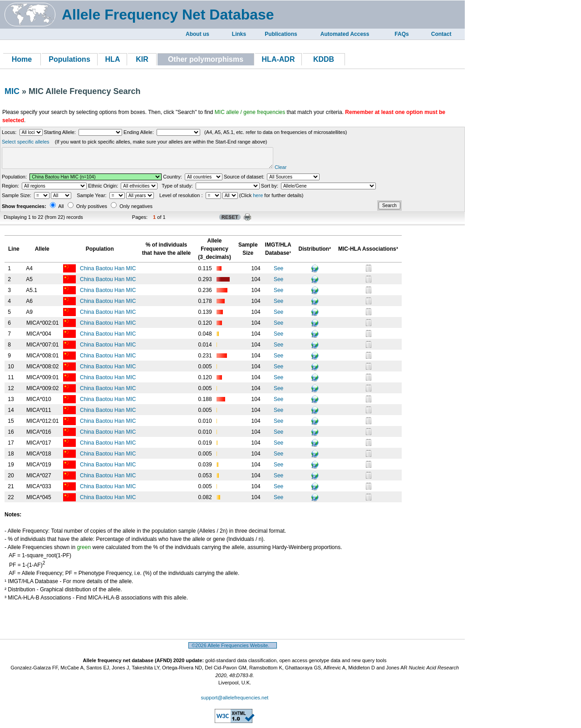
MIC (12, 91)
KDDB (324, 59)
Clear (309, 171)
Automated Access (345, 34)
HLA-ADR (278, 59)
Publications (281, 34)
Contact (441, 34)
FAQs (401, 34)
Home (22, 59)
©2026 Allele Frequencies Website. (233, 649)
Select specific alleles (26, 142)
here (258, 199)
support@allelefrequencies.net (235, 702)
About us (197, 34)
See (278, 272)
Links (239, 34)
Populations (69, 59)
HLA (113, 59)
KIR (142, 59)
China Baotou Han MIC (109, 272)
